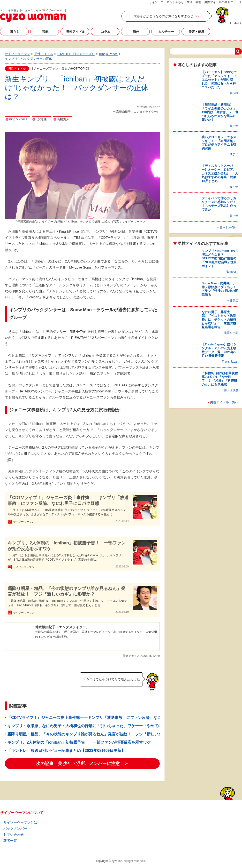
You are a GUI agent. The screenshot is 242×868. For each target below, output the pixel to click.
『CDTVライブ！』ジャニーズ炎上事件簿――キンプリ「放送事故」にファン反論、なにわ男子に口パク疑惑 (68, 500)
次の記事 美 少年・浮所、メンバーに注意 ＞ (82, 764)
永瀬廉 (42, 119)
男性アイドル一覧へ (224, 402)
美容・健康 (196, 32)
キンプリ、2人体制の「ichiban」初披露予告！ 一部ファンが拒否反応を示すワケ (67, 546)
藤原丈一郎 (231, 333)
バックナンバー (15, 828)
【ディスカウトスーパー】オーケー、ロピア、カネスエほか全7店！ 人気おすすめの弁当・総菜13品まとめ (220, 173)
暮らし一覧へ (229, 227)
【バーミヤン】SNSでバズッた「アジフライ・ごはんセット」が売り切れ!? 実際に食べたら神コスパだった (219, 80)
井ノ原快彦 (231, 390)
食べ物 (234, 93)
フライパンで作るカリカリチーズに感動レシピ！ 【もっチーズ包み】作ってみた (220, 204)
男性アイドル (76, 32)
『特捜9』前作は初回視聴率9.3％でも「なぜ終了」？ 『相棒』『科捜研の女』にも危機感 (220, 379)
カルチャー (166, 32)
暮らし (15, 32)
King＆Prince (18, 119)
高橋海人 (63, 119)
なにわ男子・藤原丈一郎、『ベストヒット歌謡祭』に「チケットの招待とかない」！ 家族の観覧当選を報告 (219, 320)
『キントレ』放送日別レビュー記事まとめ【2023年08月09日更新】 (66, 751)
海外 (136, 32)
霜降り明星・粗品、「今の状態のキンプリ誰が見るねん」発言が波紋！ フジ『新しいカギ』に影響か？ (67, 591)
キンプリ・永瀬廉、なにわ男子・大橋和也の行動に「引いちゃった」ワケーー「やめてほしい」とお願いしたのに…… (110, 726)
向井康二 (233, 301)
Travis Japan (230, 362)
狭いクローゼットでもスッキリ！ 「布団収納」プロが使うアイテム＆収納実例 (219, 143)
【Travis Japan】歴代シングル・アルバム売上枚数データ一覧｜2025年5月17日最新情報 (219, 350)
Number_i (232, 272)
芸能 (45, 32)
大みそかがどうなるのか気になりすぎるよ (163, 16)
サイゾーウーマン (33, 16)
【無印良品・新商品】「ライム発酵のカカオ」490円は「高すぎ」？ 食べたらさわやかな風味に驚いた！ (220, 112)
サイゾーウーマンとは (20, 822)
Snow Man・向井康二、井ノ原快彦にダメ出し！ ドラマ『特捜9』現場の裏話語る (220, 289)
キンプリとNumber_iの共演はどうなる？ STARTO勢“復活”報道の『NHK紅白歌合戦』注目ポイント (220, 258)
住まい (234, 154)
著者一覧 (10, 841)
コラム (106, 32)
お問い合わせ (14, 835)
